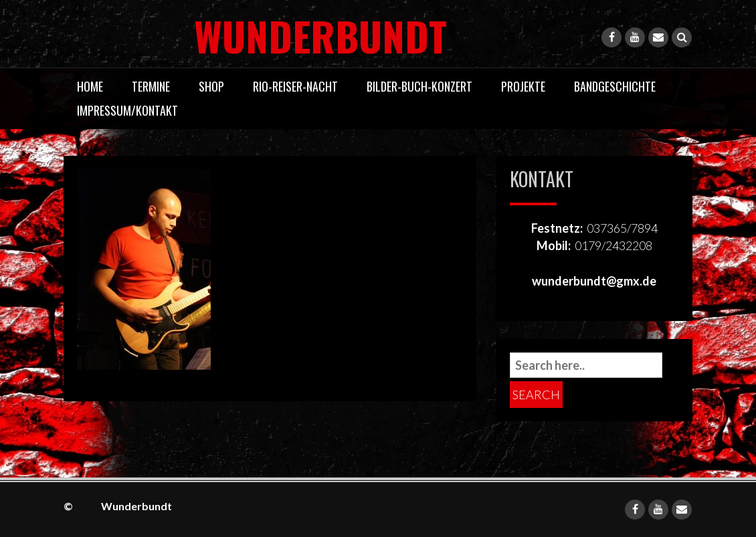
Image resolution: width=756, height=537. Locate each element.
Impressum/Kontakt (127, 110)
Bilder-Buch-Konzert (419, 86)
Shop (211, 86)
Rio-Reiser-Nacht (295, 86)
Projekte (523, 86)
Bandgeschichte (615, 86)
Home (90, 86)
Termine (151, 86)
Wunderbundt (255, 35)
